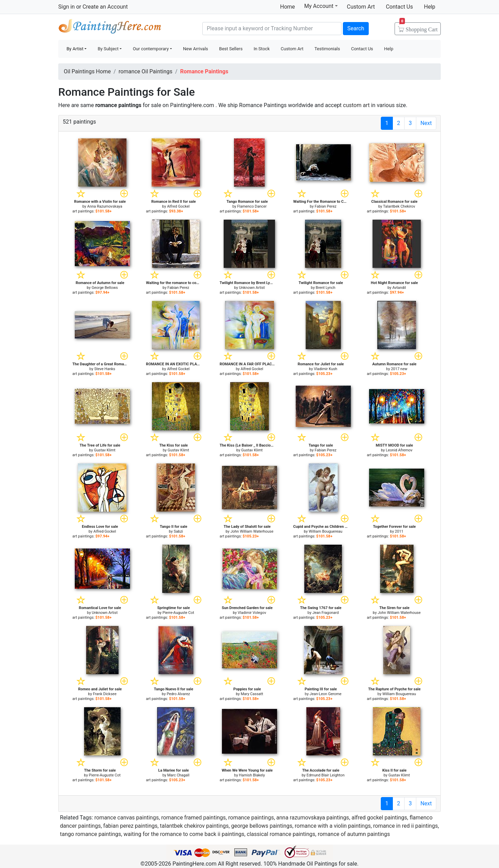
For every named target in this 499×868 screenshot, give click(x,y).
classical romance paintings (281, 834)
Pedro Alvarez (179, 694)
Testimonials (327, 49)
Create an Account (105, 7)
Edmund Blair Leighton (325, 775)
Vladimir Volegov (252, 613)
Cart (419, 27)
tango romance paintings (90, 834)
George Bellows (105, 288)
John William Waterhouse (252, 531)
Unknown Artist (252, 288)
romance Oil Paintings (145, 71)
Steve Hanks (105, 369)
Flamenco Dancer (252, 206)
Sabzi (178, 531)
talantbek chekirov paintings (194, 826)
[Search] (272, 29)
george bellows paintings (262, 826)
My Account (321, 6)
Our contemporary (151, 49)
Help (430, 7)
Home (288, 7)
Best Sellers (231, 49)
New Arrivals (196, 49)
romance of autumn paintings (354, 834)
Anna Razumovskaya (105, 206)
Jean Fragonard (325, 613)
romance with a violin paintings (333, 826)
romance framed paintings (194, 818)
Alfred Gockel (179, 206)
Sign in (67, 7)
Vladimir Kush (326, 369)
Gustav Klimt (105, 450)
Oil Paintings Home (87, 71)
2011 (399, 531)
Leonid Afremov (399, 450)
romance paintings (251, 818)
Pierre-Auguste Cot (178, 613)
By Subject (108, 49)
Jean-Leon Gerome (325, 694)
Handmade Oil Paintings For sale (110, 28)
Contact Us (400, 7)
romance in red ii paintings (406, 826)
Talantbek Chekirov (399, 206)
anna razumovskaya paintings (313, 818)
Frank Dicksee (105, 694)
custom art (356, 105)
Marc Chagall (178, 775)
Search (356, 28)
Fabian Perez (325, 206)
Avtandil (399, 288)
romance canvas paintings (127, 818)
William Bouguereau (326, 531)
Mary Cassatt (252, 694)
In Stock (262, 49)
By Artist (75, 49)
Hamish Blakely (252, 775)
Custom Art (361, 7)
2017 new (399, 369)
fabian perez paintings (130, 826)
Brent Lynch (325, 288)
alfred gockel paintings (379, 818)
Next (426, 123)
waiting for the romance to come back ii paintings (184, 834)
